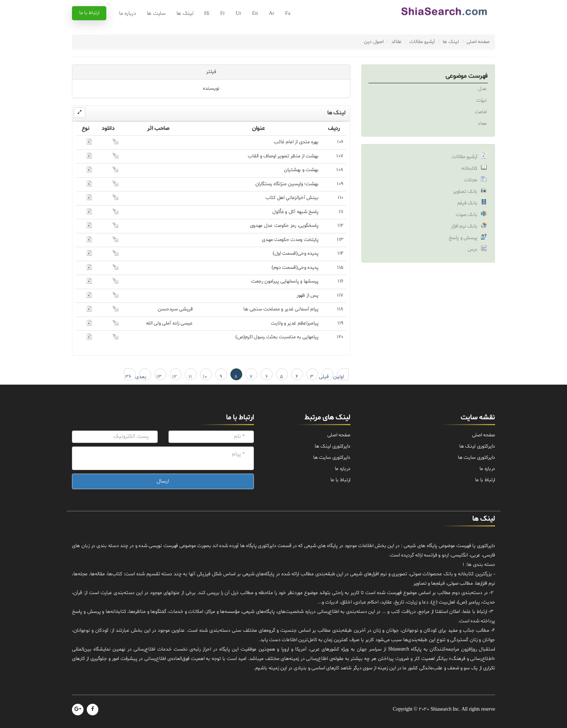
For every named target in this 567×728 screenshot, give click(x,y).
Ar (271, 14)
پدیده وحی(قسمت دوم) (295, 268)
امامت (481, 112)
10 (205, 377)
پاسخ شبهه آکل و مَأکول (295, 212)
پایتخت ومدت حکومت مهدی (290, 240)
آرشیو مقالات (422, 42)
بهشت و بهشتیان (301, 170)
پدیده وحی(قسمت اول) (296, 253)
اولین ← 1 (340, 377)
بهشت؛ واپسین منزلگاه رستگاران (287, 184)
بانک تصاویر (465, 192)
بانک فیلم (467, 203)
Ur (238, 14)
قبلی (325, 377)
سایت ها (156, 14)
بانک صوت (466, 215)
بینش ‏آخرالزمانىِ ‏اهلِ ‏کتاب (292, 198)
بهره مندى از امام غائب (296, 142)
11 (190, 377)
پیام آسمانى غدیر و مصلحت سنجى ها (281, 309)
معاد (482, 124)
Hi (207, 14)
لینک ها (185, 14)
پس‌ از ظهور (308, 295)
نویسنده (211, 88)
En (255, 14)
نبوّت (481, 100)
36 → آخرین (128, 377)
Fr (223, 14)
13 (159, 377)
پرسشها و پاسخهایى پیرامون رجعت (285, 281)
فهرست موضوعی (467, 76)
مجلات (471, 180)
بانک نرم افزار (464, 226)
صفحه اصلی (478, 42)
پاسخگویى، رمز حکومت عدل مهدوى (284, 226)
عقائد (397, 42)
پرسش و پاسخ (463, 238)
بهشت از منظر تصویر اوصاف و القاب (283, 156)
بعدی (143, 377)
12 (174, 377)
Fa (287, 14)
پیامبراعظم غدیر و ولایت (295, 323)
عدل (482, 89)
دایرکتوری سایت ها (476, 458)
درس (472, 249)
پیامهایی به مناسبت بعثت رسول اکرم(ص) (277, 337)
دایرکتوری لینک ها (477, 446)
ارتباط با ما (89, 13)
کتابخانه (469, 168)
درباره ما (127, 14)
